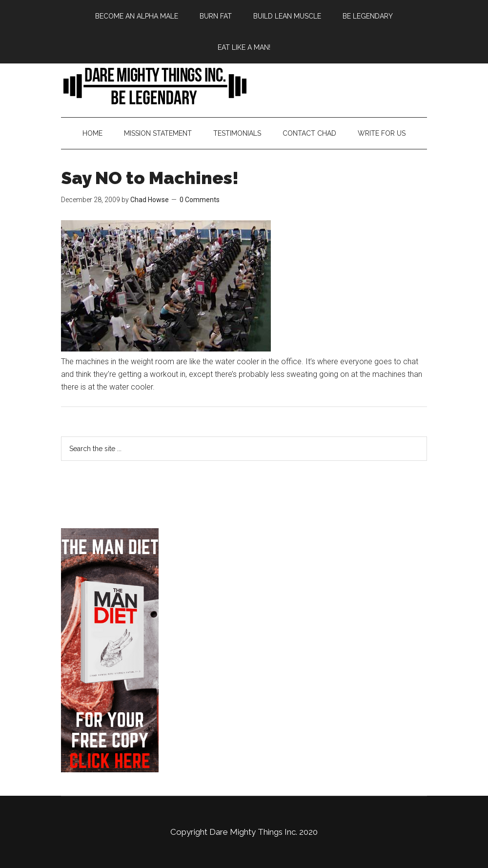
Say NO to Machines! (150, 178)
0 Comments (200, 200)
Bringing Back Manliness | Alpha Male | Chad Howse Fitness (244, 85)
